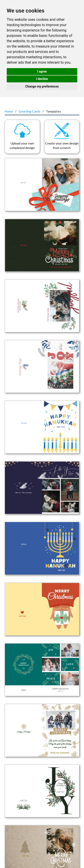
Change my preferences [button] (42, 86)
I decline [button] (42, 79)
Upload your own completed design (22, 145)
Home (9, 111)
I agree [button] (42, 71)
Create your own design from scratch (62, 145)
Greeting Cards (29, 111)
